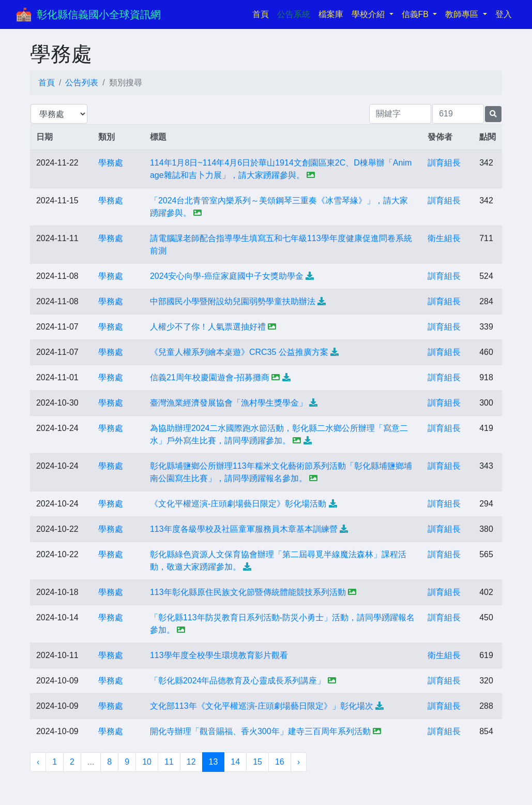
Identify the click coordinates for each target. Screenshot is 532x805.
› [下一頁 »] (299, 762)
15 (257, 762)
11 (169, 762)
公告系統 (294, 14)
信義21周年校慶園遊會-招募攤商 (210, 377)
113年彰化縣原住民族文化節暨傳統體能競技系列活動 (248, 592)
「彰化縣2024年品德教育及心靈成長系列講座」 (238, 681)
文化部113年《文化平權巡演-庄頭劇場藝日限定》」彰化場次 (262, 706)
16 (280, 762)
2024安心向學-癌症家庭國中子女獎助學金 (227, 276)
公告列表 (82, 83)
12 (191, 762)
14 (235, 762)
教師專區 (463, 14)
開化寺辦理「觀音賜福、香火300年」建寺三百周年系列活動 (260, 731)
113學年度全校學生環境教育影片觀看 (219, 655)
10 (147, 762)
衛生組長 (444, 238)
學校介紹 (369, 14)
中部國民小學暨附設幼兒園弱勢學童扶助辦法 (233, 301)
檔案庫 (331, 14)
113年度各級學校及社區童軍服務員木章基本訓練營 (244, 529)
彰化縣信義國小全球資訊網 (99, 14)
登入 (504, 14)
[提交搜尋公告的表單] (493, 114)
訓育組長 (444, 163)
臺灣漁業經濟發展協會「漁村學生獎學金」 (229, 403)
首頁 (263, 13)
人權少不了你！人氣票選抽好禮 (208, 327)
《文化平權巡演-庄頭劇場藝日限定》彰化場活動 (238, 504)
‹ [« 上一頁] (38, 762)
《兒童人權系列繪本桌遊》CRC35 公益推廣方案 (239, 352)
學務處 (111, 163)
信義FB (416, 14)
